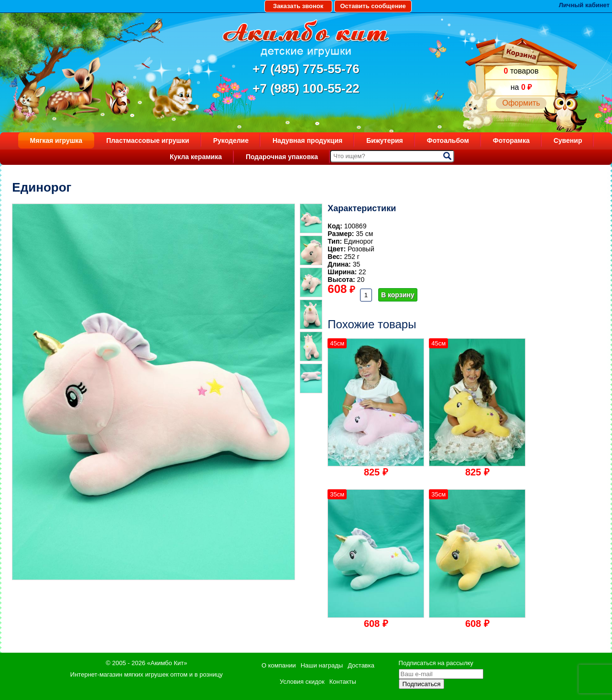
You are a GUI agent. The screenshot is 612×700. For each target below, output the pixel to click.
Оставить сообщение (373, 6)
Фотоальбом (448, 140)
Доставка (361, 665)
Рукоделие (231, 140)
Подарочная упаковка (282, 157)
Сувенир (568, 140)
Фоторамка (511, 140)
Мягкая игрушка (56, 140)
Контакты (343, 682)
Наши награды (322, 665)
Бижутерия (385, 140)
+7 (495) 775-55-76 (306, 69)
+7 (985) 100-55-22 (306, 88)
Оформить (521, 103)
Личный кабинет (584, 5)
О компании (279, 665)
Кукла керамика (196, 157)
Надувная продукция (307, 140)
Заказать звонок (298, 6)
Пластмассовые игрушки (148, 140)
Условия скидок (302, 682)
